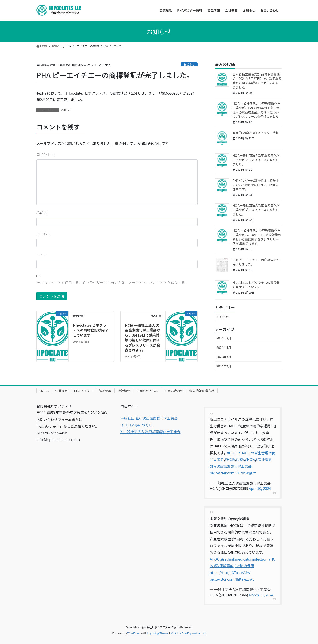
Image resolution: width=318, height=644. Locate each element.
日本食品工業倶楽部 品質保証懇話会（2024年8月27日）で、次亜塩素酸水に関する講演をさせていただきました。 (257, 81)
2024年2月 (224, 366)
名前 (42, 212)
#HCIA (230, 459)
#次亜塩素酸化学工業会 (233, 466)
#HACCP (245, 453)
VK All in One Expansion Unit (188, 633)
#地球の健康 (244, 566)
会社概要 (124, 391)
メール (44, 234)
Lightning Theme (158, 633)
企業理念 (62, 391)
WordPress (134, 633)
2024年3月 (224, 357)
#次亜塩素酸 (224, 566)
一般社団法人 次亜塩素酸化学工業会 (149, 418)
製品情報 (105, 391)
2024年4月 (224, 347)
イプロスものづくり (136, 425)
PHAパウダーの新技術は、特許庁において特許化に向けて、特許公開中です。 (256, 185)
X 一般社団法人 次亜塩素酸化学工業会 (150, 432)
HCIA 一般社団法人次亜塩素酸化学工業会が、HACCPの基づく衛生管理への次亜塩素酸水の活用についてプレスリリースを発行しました (256, 110)
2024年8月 (224, 338)
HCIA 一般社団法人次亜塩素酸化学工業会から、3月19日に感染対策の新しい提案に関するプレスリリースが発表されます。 (142, 337)
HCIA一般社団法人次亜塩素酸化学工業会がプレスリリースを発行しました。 (256, 160)
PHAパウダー (83, 391)
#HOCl (232, 453)
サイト (42, 255)
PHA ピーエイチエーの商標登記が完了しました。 (256, 262)
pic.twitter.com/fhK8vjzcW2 (232, 579)
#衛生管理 (260, 453)
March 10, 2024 (261, 595)
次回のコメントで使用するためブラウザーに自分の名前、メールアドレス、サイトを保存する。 (112, 282)
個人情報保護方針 (202, 391)
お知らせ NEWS (147, 391)
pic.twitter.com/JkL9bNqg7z (233, 473)
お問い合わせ (174, 391)
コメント (46, 154)
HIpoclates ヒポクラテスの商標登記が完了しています (91, 330)
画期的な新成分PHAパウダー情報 (256, 133)
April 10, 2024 (260, 488)
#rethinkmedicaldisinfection (244, 559)
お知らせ (189, 64)
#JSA (240, 459)
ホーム (44, 391)
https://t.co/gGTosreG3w (230, 572)
